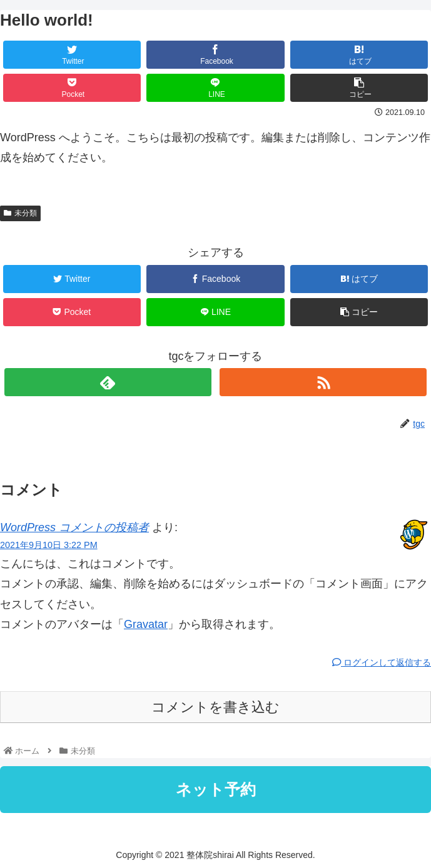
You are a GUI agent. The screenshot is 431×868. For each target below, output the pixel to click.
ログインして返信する (382, 662)
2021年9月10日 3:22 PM (49, 545)
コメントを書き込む (215, 707)
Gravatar (146, 624)
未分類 (20, 213)
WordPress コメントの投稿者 (74, 527)
